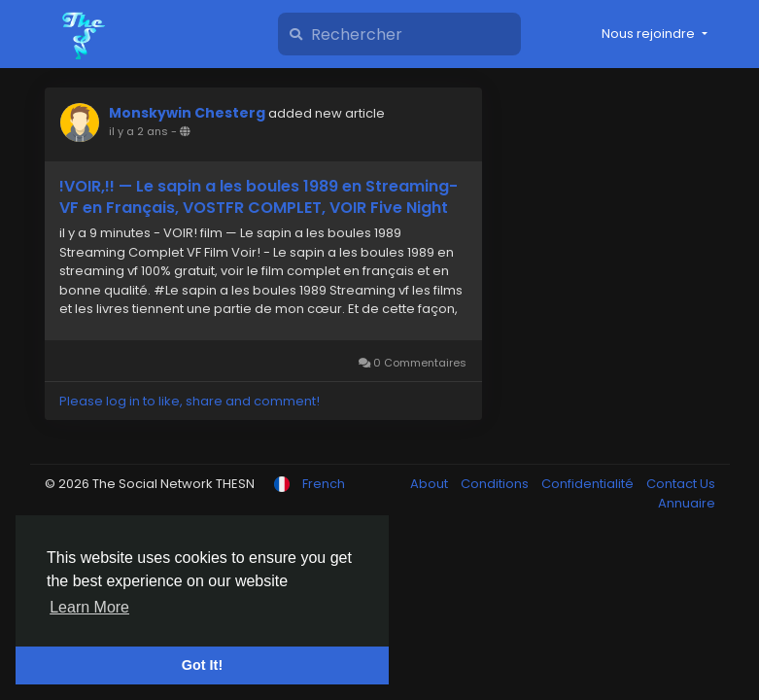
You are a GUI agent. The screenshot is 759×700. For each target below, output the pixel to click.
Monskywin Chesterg (187, 113)
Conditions (496, 484)
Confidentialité (589, 484)
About (431, 484)
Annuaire (687, 503)
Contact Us (681, 484)
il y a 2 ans (138, 131)
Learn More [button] (89, 607)
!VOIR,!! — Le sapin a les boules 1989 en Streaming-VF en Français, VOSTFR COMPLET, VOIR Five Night (259, 197)
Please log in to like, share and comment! (190, 401)
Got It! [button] (202, 665)
